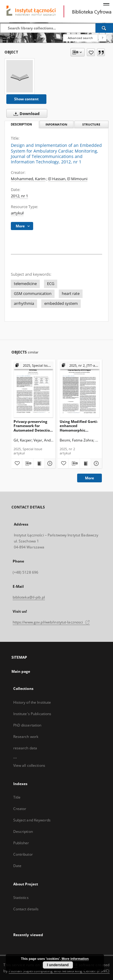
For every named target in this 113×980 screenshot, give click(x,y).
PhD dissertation (27, 725)
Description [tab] (21, 124)
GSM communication (33, 294)
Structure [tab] (91, 124)
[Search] (104, 28)
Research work (26, 737)
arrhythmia (24, 303)
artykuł (17, 213)
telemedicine (25, 284)
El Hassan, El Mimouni (68, 179)
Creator (20, 809)
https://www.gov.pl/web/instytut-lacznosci (51, 622)
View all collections (29, 765)
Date (17, 866)
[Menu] (106, 5)
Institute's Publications (32, 714)
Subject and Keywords (32, 820)
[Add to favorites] (91, 52)
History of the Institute (32, 702)
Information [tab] (56, 124)
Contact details (26, 909)
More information (75, 959)
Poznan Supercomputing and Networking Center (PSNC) (59, 971)
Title (17, 797)
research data (25, 748)
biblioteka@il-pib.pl (29, 597)
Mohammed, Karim (28, 179)
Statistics (21, 898)
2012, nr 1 (19, 196)
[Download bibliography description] (28, 463)
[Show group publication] (34, 366)
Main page (21, 671)
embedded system (61, 303)
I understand (58, 965)
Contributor (23, 854)
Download (25, 114)
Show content (26, 99)
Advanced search (80, 38)
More (89, 478)
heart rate (71, 294)
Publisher (21, 843)
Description (23, 831)
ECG (51, 284)
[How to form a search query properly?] (102, 38)
